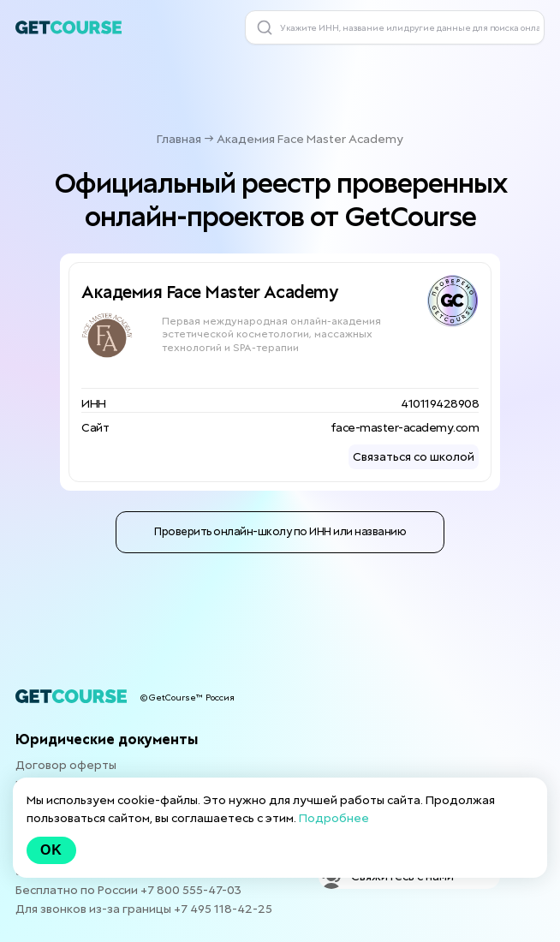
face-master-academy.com (405, 427)
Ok (51, 850)
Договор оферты (66, 765)
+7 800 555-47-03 (191, 890)
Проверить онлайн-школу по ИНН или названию (280, 531)
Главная (179, 139)
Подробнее (334, 818)
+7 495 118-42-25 (223, 909)
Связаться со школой (414, 456)
